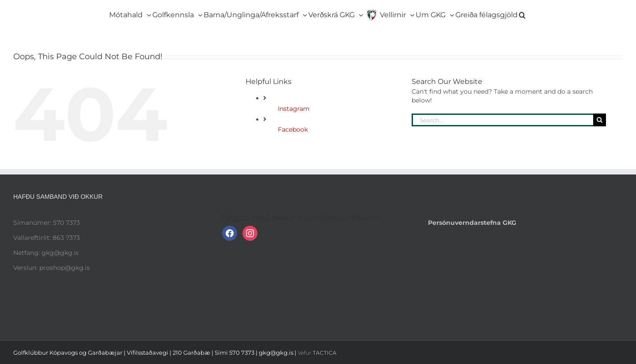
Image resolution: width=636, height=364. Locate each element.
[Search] (600, 120)
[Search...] (502, 120)
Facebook (293, 129)
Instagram (294, 109)
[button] (522, 13)
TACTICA (325, 353)
